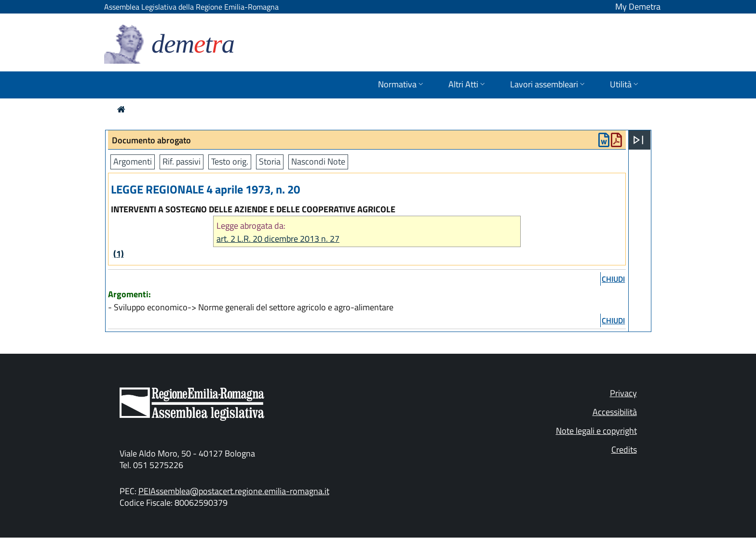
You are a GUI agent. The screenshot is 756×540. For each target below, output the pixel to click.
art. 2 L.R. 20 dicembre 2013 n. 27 (278, 239)
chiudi (613, 279)
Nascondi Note (318, 161)
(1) (119, 254)
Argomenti (133, 161)
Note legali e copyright (596, 431)
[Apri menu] (638, 140)
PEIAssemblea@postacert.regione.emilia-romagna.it (234, 491)
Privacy (623, 393)
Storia (270, 161)
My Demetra (638, 7)
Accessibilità (615, 412)
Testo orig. (230, 161)
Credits (624, 450)
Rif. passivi (182, 161)
